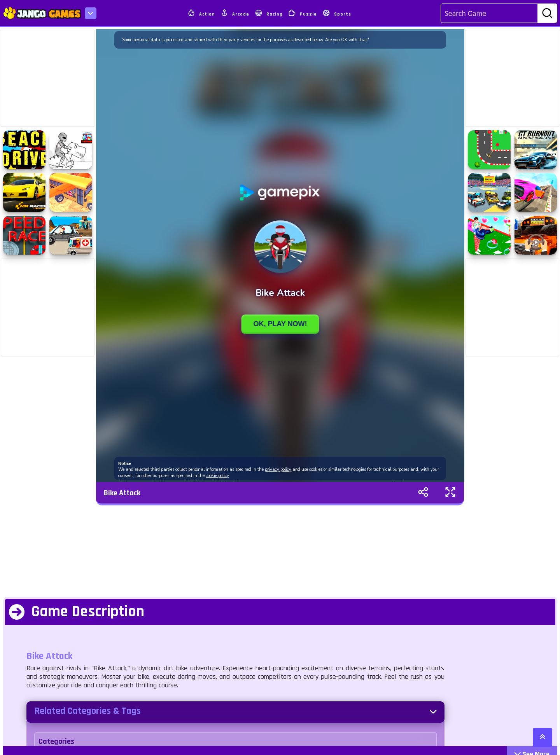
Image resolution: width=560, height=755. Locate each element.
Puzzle (303, 13)
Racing (269, 13)
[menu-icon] (91, 13)
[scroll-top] (542, 738)
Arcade (235, 13)
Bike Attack (122, 493)
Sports (337, 13)
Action (201, 13)
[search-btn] (547, 13)
